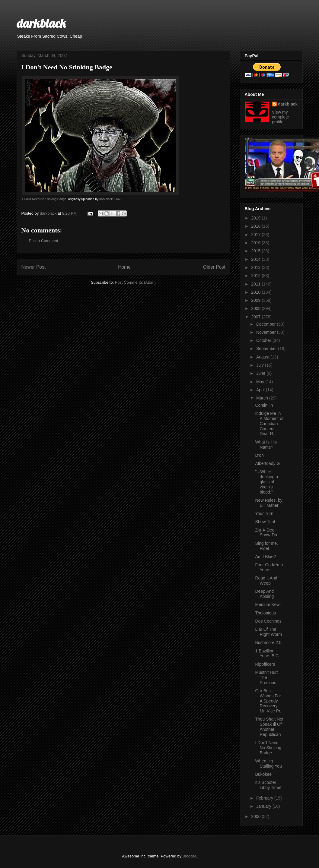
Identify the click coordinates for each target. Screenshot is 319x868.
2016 (256, 243)
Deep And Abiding (264, 594)
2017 (256, 235)
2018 (256, 226)
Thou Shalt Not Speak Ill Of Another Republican (269, 727)
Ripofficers (265, 664)
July (261, 365)
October (264, 340)
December (266, 324)
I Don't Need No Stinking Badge (44, 199)
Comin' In (264, 405)
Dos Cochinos (268, 621)
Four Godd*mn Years (269, 567)
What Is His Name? (266, 445)
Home (124, 267)
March (263, 398)
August (263, 357)
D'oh (259, 455)
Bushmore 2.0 (268, 642)
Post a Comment (44, 241)
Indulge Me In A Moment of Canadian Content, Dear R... (269, 423)
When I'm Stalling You (268, 764)
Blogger (189, 856)
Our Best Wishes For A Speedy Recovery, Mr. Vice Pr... (269, 701)
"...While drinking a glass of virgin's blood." (266, 482)
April (261, 390)
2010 (256, 292)
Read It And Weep (266, 581)
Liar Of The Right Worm (268, 632)
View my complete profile (281, 117)
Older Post (214, 267)
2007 (256, 317)
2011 (256, 284)
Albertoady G (267, 463)
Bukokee (263, 774)
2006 (256, 816)
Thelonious (265, 613)
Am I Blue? (265, 557)
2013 (256, 267)
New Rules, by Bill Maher (269, 503)
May (261, 382)
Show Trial (265, 522)
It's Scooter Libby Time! (268, 785)
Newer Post (34, 267)
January (264, 806)
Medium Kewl (268, 604)
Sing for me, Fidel (266, 546)
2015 (256, 251)
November (266, 332)
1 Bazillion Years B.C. (267, 653)
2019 (256, 218)
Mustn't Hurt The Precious (266, 677)
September (267, 349)
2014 (256, 259)
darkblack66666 (110, 199)
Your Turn (264, 513)
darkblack (41, 23)
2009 (256, 300)
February (265, 798)
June (261, 373)
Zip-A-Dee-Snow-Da (266, 533)
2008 (256, 308)
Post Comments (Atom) (135, 282)
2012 (256, 276)
